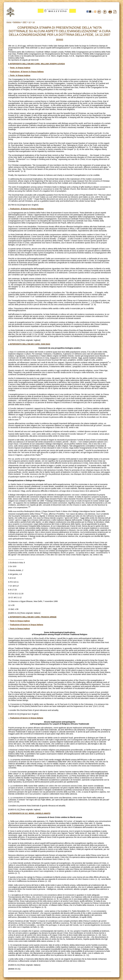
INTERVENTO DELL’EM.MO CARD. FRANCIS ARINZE (33, 617)
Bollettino (17, 22)
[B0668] (60, 40)
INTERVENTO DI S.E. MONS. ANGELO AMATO (30, 813)
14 (34, 22)
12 (30, 22)
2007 (25, 22)
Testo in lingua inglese (20, 68)
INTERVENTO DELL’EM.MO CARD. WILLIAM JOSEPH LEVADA (37, 64)
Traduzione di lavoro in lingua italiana (27, 72)
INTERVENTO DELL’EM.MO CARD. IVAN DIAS (30, 344)
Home (9, 22)
